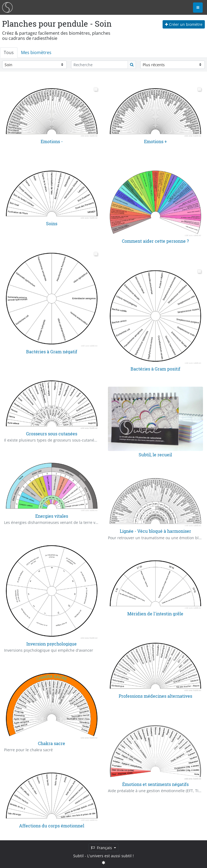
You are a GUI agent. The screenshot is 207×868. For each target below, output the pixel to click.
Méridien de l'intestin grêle (155, 614)
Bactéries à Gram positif (155, 369)
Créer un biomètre (184, 24)
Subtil (78, 856)
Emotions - (52, 141)
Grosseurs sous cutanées (52, 434)
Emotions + (155, 141)
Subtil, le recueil (155, 455)
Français (102, 848)
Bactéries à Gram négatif (52, 351)
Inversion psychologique (52, 643)
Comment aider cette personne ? (155, 241)
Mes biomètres (36, 52)
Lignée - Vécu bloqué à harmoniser (155, 531)
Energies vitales (52, 516)
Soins (52, 224)
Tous (9, 52)
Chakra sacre (52, 743)
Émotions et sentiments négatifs (155, 784)
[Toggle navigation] (198, 8)
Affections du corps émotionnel (52, 826)
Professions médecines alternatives (155, 696)
